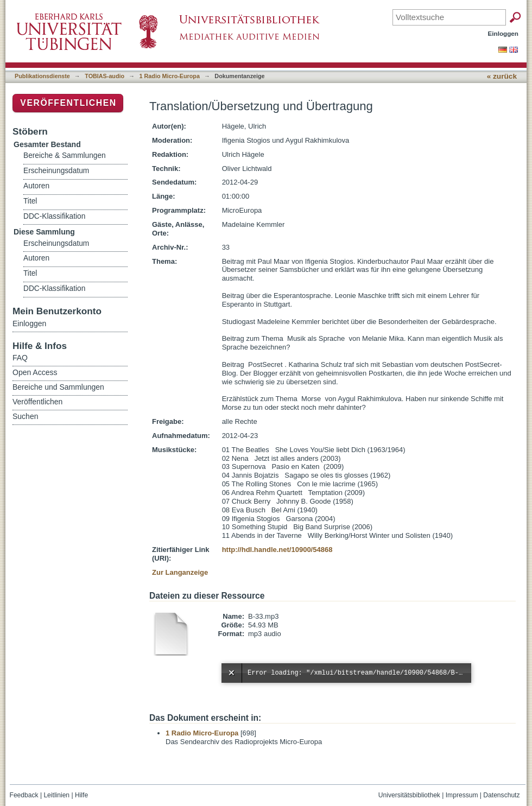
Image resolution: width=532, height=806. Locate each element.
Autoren (36, 186)
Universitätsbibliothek (409, 795)
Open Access (35, 372)
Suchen (25, 416)
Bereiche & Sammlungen (65, 156)
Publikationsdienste (42, 76)
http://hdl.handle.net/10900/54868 (277, 550)
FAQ (20, 358)
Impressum (462, 795)
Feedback (24, 795)
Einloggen (503, 33)
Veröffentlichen (68, 103)
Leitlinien (56, 795)
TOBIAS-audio (104, 76)
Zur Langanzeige (180, 572)
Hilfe (81, 795)
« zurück (502, 76)
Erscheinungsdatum (56, 171)
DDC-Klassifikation (54, 216)
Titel (30, 201)
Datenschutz (501, 795)
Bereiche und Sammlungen (58, 387)
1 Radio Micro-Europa (170, 76)
